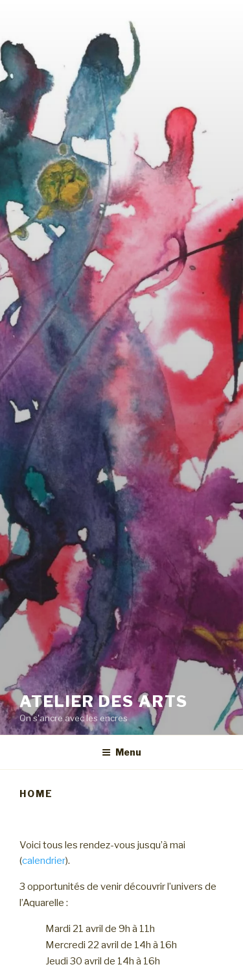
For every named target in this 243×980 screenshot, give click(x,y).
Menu (121, 752)
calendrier (44, 861)
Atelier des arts (104, 701)
